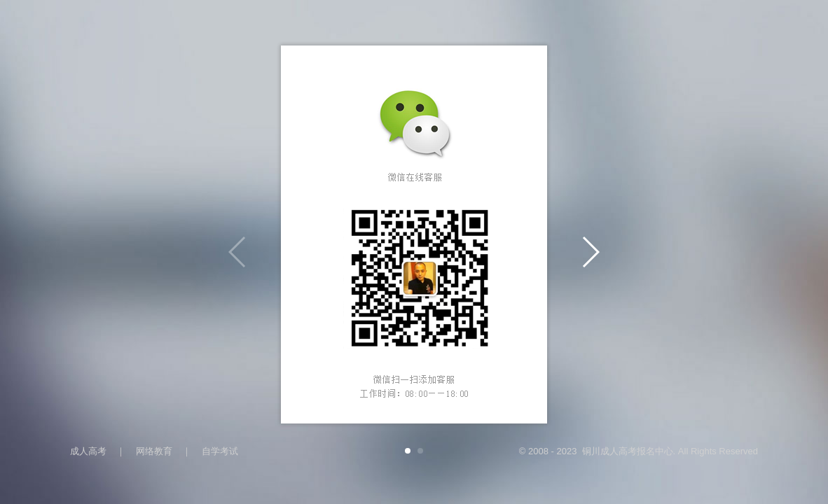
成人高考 (88, 451)
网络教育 (154, 451)
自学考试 (220, 451)
